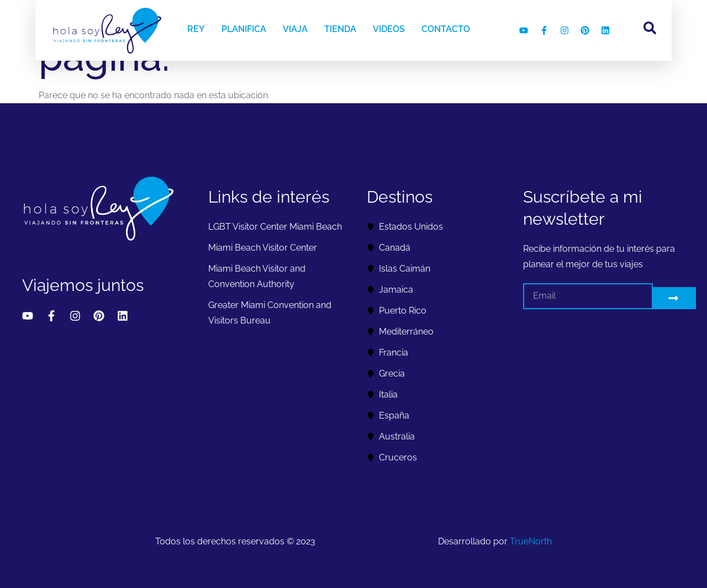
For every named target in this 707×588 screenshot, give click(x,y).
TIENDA (340, 29)
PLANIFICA (244, 29)
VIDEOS (389, 29)
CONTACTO (446, 29)
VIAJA (295, 29)
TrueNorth (531, 541)
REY (196, 29)
